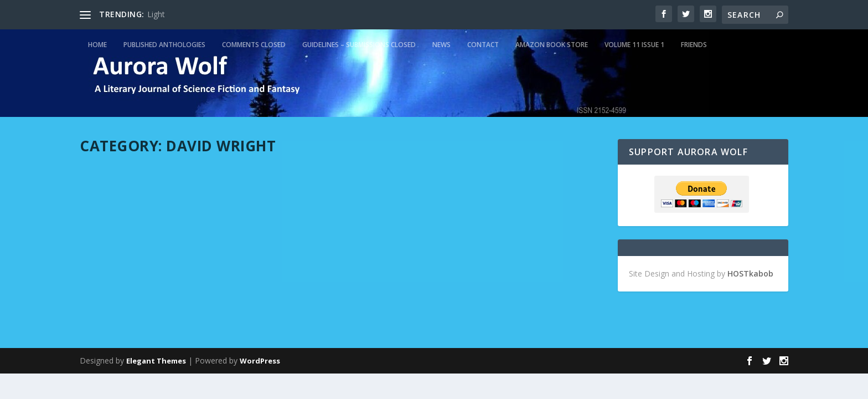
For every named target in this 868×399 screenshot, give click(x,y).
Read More (120, 291)
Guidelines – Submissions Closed (359, 45)
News (441, 45)
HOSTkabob (750, 273)
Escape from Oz (399, 178)
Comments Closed (254, 45)
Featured (228, 195)
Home (97, 45)
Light (156, 14)
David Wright (191, 195)
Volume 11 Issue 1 (634, 45)
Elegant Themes (156, 361)
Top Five (259, 195)
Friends (694, 45)
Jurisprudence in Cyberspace (163, 178)
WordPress (260, 361)
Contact (483, 45)
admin (110, 195)
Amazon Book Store (552, 45)
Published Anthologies (164, 45)
